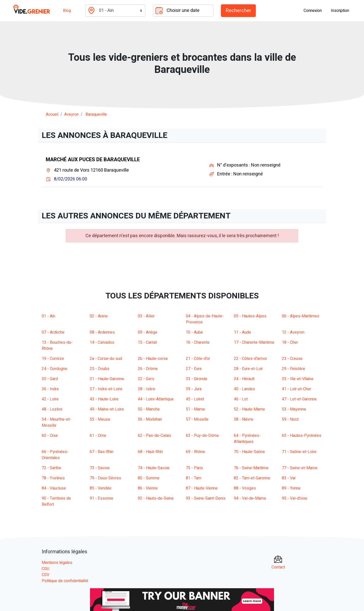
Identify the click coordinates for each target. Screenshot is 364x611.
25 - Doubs (100, 369)
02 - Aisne (99, 316)
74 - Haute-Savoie (154, 468)
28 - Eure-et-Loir (248, 369)
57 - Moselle (197, 419)
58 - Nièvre (244, 419)
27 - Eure (194, 369)
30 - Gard (50, 379)
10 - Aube (194, 332)
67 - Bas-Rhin (102, 452)
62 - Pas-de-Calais (154, 436)
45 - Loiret (195, 399)
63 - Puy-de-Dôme (202, 436)
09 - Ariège (147, 332)
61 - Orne (98, 436)
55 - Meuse (100, 419)
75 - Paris (194, 468)
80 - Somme (149, 478)
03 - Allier (146, 316)
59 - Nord (290, 419)
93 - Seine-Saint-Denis (206, 498)
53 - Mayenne (294, 409)
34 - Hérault (244, 379)
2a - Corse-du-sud (106, 359)
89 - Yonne (291, 488)
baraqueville (96, 114)
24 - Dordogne (54, 369)
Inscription (340, 11)
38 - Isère (146, 389)
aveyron (71, 114)
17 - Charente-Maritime (254, 342)
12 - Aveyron (293, 332)
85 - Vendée (101, 488)
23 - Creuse (292, 359)
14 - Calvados (102, 342)
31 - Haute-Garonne (107, 379)
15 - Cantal (147, 342)
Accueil (52, 114)
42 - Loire (50, 399)
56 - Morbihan (150, 419)
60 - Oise (50, 436)
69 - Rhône (195, 452)
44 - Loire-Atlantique (156, 399)
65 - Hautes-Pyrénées (302, 436)
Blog (67, 11)
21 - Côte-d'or (198, 359)
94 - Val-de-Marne (250, 498)
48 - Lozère (52, 409)
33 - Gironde (197, 379)
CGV (45, 575)
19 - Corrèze (53, 359)
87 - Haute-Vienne (202, 488)
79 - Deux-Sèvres (105, 478)
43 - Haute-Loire (104, 399)
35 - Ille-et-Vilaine (298, 379)
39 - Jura (194, 389)
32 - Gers (146, 379)
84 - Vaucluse (54, 488)
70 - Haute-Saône (249, 452)
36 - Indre (50, 389)
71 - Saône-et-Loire (299, 452)
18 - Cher (290, 342)
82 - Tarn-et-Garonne (252, 478)
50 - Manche (149, 409)
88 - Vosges (245, 488)
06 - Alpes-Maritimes (301, 316)
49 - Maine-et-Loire (107, 409)
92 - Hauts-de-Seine (156, 498)
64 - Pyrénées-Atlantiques (247, 439)
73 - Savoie (100, 468)
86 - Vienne (148, 488)
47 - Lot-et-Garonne (299, 399)
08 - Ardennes (102, 332)
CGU (45, 569)
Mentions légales (57, 563)
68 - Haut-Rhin (150, 452)
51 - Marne (195, 409)
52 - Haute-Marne (249, 409)
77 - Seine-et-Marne (300, 468)
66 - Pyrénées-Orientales (55, 455)
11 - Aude (242, 332)
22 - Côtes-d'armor (251, 359)
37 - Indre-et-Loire (106, 389)
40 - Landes (244, 389)
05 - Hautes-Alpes (250, 316)
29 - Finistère (293, 369)
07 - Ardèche (53, 332)
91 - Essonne (101, 498)
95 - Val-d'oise (295, 498)
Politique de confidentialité (65, 581)
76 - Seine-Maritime (251, 468)
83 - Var (289, 478)
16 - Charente (198, 342)
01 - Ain (48, 316)
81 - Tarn (194, 478)
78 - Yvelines (53, 478)
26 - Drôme (148, 369)
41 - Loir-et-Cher (297, 389)
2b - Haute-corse (153, 359)
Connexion (313, 11)
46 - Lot (241, 399)
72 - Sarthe (51, 468)
